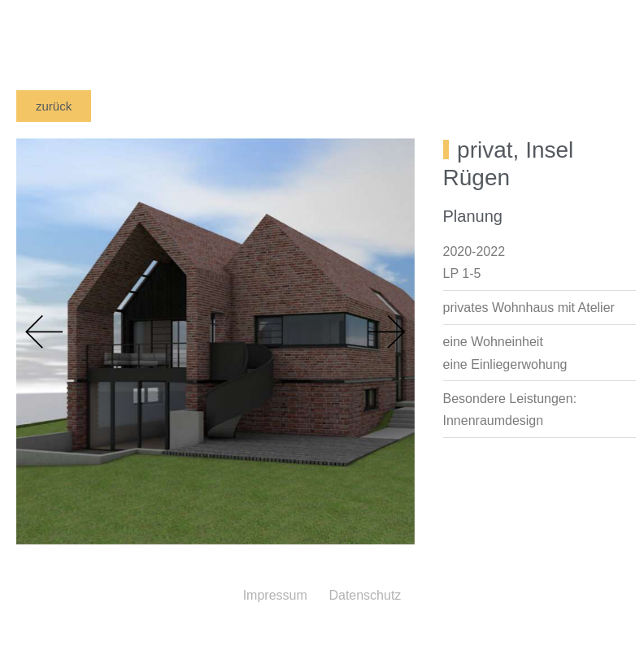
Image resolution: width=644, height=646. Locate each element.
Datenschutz (365, 595)
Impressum (275, 595)
